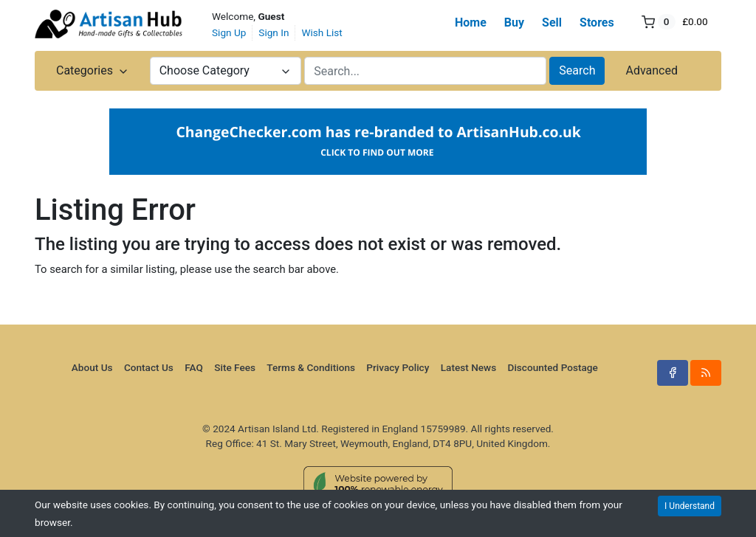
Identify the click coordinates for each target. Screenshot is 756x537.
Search (577, 70)
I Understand (690, 506)
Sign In (274, 32)
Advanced (652, 70)
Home (471, 22)
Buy (514, 22)
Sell (552, 22)
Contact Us (149, 367)
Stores (597, 22)
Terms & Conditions (311, 367)
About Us (92, 367)
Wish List (322, 32)
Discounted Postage (553, 367)
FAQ (194, 367)
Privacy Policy (398, 367)
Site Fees (235, 367)
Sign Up (229, 32)
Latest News (468, 367)
